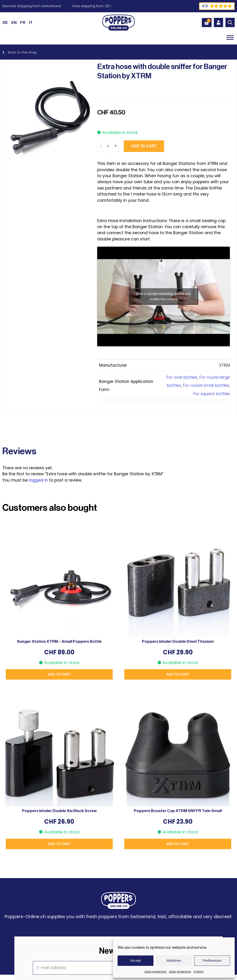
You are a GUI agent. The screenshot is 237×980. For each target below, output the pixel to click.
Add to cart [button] (59, 674)
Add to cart (144, 146)
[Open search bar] (230, 22)
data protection (156, 972)
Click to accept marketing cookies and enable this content (164, 296)
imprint (198, 972)
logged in (38, 480)
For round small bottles (206, 385)
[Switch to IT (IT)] (31, 22)
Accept (136, 960)
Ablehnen (174, 960)
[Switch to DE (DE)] (5, 22)
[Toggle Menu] (230, 37)
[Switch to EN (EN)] (14, 22)
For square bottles (212, 394)
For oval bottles (182, 377)
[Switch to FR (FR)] (23, 22)
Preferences (212, 960)
